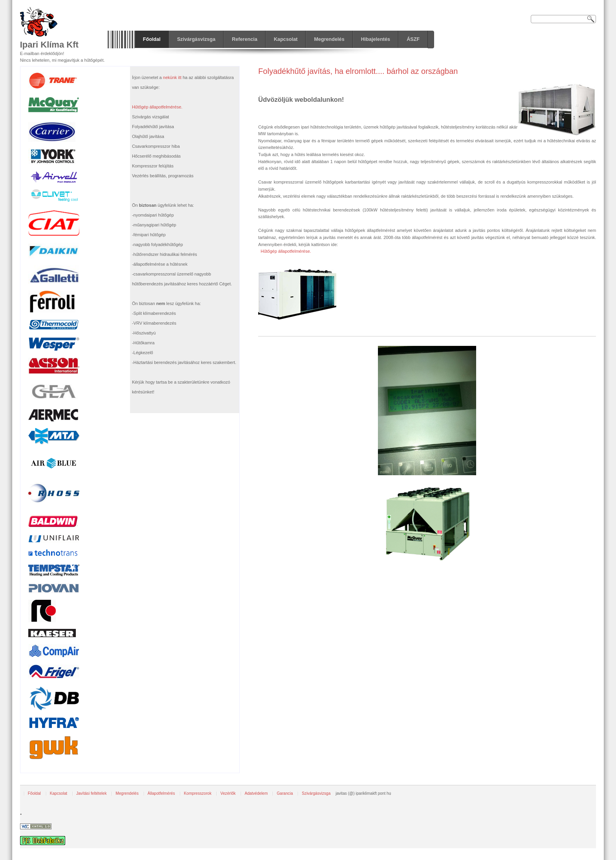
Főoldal (34, 793)
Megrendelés (127, 793)
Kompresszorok (198, 793)
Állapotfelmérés (161, 793)
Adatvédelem (256, 793)
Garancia (285, 793)
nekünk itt (172, 77)
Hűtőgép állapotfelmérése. (286, 251)
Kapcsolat (59, 793)
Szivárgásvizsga (316, 793)
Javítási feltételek (92, 793)
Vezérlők (228, 793)
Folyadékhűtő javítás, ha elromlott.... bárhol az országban (358, 71)
